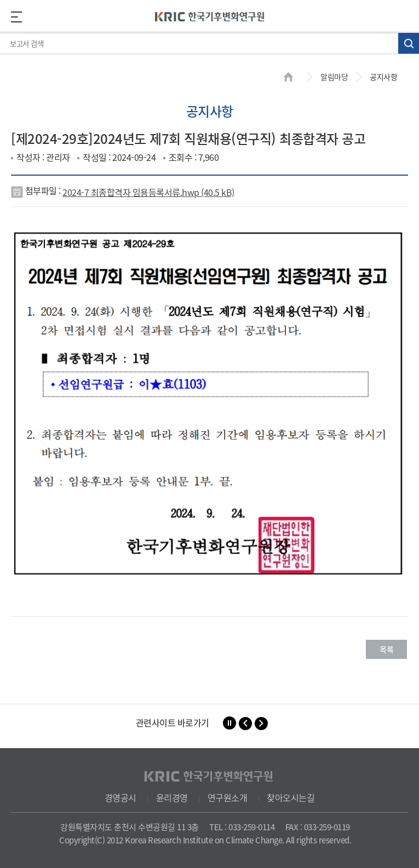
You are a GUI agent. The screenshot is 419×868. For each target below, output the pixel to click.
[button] (245, 724)
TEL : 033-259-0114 (242, 827)
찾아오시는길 (291, 797)
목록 (386, 649)
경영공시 (120, 797)
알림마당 (334, 77)
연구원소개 (228, 797)
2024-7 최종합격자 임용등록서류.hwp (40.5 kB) (148, 192)
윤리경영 (172, 797)
